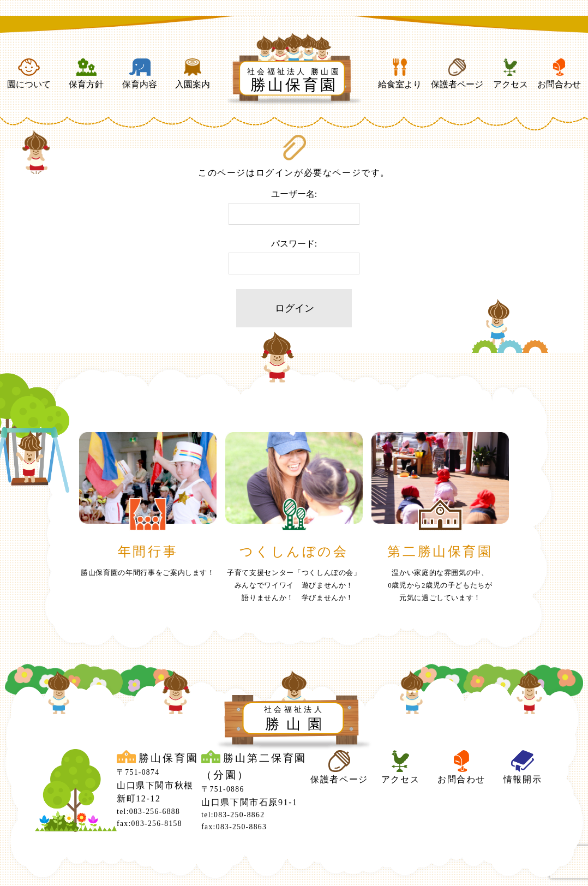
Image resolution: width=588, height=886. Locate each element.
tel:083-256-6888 (148, 812)
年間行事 (148, 552)
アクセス (511, 74)
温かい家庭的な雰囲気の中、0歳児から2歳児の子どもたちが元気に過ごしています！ (440, 585)
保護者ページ (457, 74)
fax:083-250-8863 (234, 827)
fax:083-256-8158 (149, 824)
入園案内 (193, 74)
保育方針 (86, 74)
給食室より (400, 74)
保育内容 (140, 74)
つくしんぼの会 (294, 552)
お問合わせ (559, 74)
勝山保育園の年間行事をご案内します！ (148, 573)
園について (29, 74)
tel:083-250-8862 (233, 815)
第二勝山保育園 (440, 552)
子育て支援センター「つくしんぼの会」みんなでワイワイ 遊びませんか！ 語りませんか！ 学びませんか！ (294, 585)
